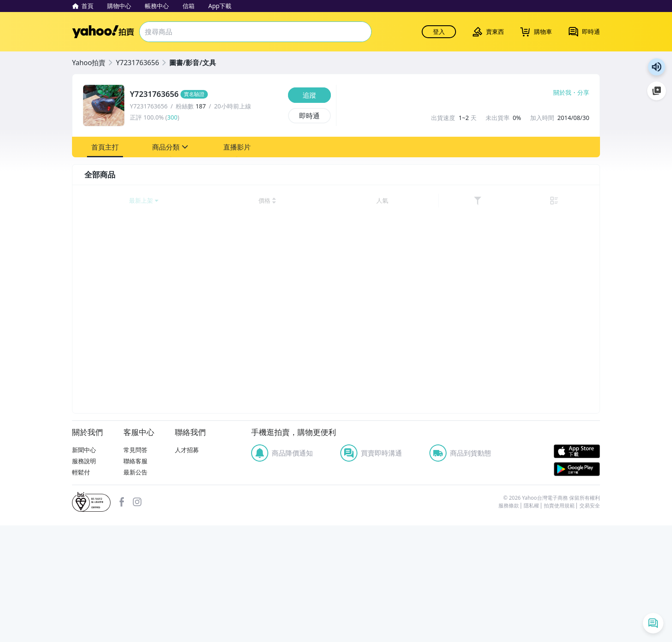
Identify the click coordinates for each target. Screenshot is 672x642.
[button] (105, 147)
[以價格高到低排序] (516, 201)
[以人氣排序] (547, 201)
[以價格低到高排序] (475, 201)
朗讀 (657, 67)
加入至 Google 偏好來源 (657, 91)
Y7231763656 (137, 63)
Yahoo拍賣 (103, 32)
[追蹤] (309, 95)
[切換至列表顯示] (584, 201)
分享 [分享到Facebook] (583, 93)
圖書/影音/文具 (193, 63)
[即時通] (309, 116)
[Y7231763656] (206, 94)
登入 (439, 31)
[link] (567, 201)
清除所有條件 (138, 622)
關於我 (562, 93)
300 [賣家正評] (172, 117)
